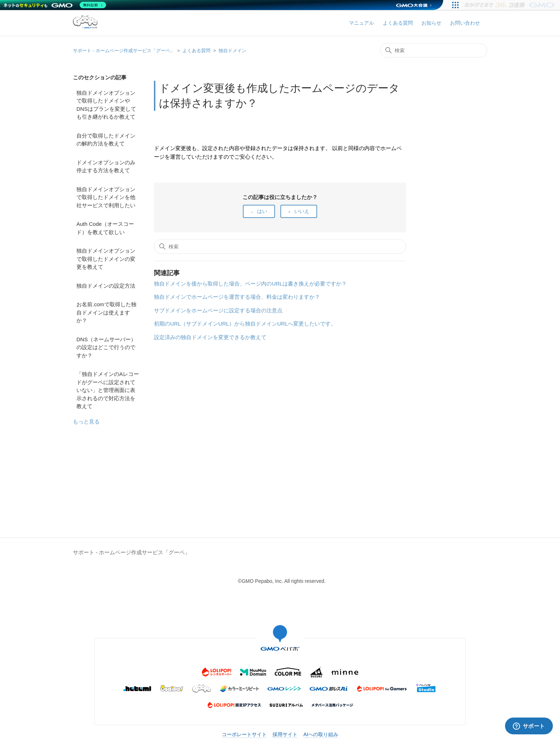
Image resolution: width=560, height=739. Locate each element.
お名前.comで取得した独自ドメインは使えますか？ (106, 312)
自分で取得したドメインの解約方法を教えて (106, 140)
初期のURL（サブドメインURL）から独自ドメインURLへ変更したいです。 (245, 324)
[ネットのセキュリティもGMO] (55, 5)
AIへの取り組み (321, 734)
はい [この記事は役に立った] (262, 211)
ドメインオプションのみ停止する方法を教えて (106, 167)
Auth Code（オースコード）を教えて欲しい (105, 228)
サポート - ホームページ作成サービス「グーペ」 (124, 51)
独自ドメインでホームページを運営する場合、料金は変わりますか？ (237, 297)
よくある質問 (398, 23)
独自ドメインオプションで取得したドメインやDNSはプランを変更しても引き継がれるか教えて (106, 105)
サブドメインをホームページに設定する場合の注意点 (218, 310)
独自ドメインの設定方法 (106, 286)
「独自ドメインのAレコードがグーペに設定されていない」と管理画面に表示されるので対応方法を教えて (108, 390)
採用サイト (285, 734)
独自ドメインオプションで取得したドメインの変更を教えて (106, 259)
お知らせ (431, 23)
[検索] (434, 50)
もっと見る (86, 421)
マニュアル (361, 23)
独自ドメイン (232, 51)
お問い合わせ (465, 23)
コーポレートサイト (244, 734)
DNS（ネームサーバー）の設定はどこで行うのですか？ (106, 347)
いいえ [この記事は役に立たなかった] (302, 211)
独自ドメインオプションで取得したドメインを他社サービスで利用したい (106, 197)
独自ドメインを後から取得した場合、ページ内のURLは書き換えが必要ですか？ (250, 284)
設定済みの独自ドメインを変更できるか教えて (210, 337)
